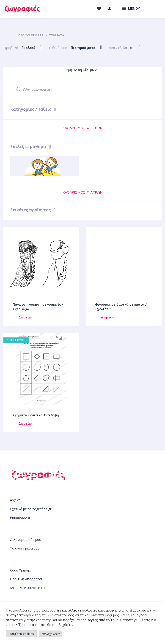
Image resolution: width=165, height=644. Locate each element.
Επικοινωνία (20, 517)
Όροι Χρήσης (20, 570)
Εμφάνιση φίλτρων (81, 70)
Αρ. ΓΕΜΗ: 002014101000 (31, 588)
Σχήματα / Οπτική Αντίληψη (36, 415)
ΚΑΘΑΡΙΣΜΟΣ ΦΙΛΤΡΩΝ (82, 128)
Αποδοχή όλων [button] (51, 634)
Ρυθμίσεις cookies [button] (21, 634)
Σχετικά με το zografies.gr (31, 509)
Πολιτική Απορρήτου (27, 579)
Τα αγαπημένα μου (25, 548)
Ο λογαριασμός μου (26, 539)
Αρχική (15, 500)
